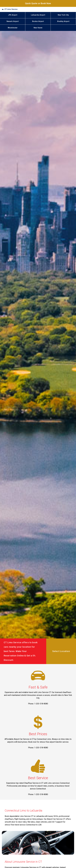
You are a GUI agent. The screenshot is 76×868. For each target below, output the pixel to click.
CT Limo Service (11, 9)
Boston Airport (38, 21)
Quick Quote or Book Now (38, 3)
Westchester (13, 28)
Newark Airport (13, 21)
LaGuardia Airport (38, 15)
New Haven (38, 28)
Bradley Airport (63, 21)
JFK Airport (13, 15)
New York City (63, 15)
